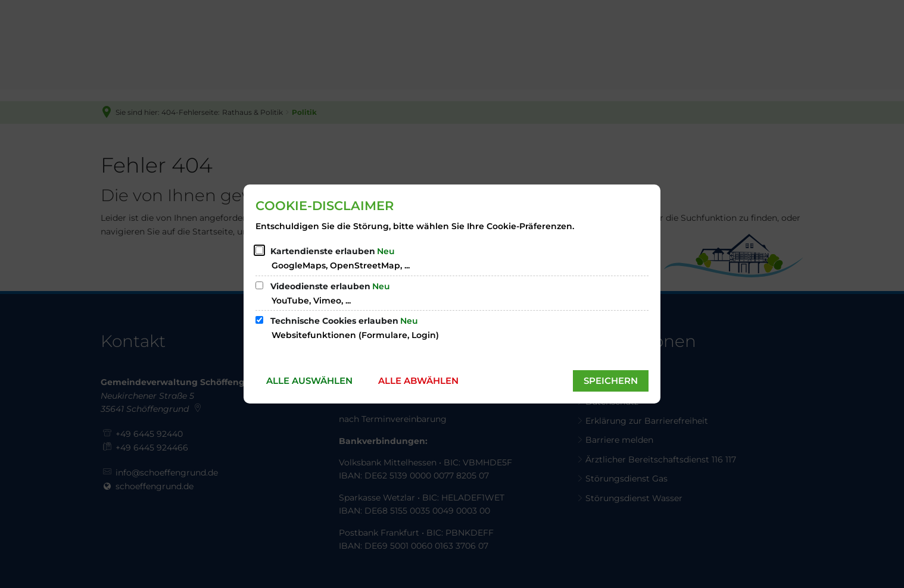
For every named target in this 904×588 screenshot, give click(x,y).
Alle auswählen (309, 381)
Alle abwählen (418, 381)
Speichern (611, 381)
